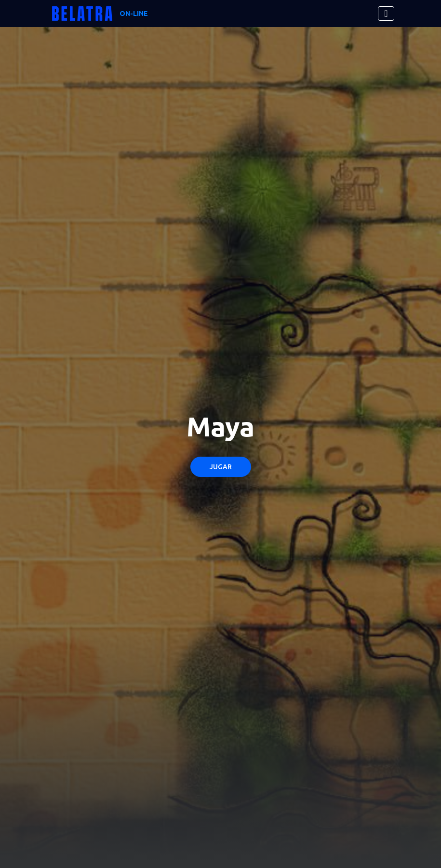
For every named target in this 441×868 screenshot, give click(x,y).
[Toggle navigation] (386, 14)
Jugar (221, 467)
